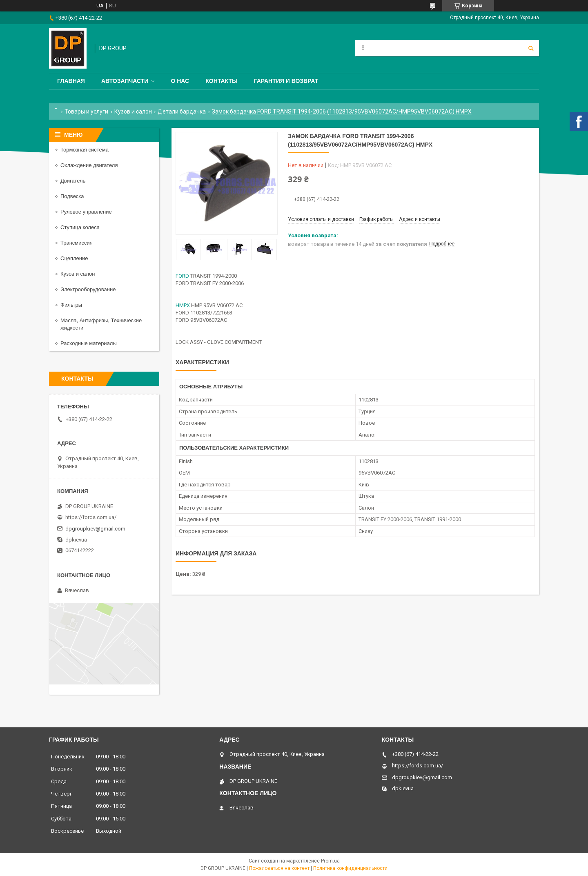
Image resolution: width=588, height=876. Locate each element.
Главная (71, 81)
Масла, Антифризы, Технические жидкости (101, 324)
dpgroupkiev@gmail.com (95, 529)
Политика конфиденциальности (350, 868)
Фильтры (71, 305)
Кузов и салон (133, 111)
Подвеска (72, 196)
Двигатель (73, 181)
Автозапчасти (125, 81)
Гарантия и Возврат (286, 81)
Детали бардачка (182, 111)
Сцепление (74, 258)
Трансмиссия (77, 243)
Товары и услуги (86, 111)
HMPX (183, 305)
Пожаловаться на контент (279, 868)
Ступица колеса (80, 227)
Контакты (221, 81)
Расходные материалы (89, 343)
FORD (182, 276)
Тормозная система (85, 150)
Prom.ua (330, 861)
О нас (180, 81)
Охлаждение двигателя (89, 165)
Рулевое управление (86, 212)
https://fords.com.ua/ (91, 517)
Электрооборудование (88, 289)
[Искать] (531, 48)
